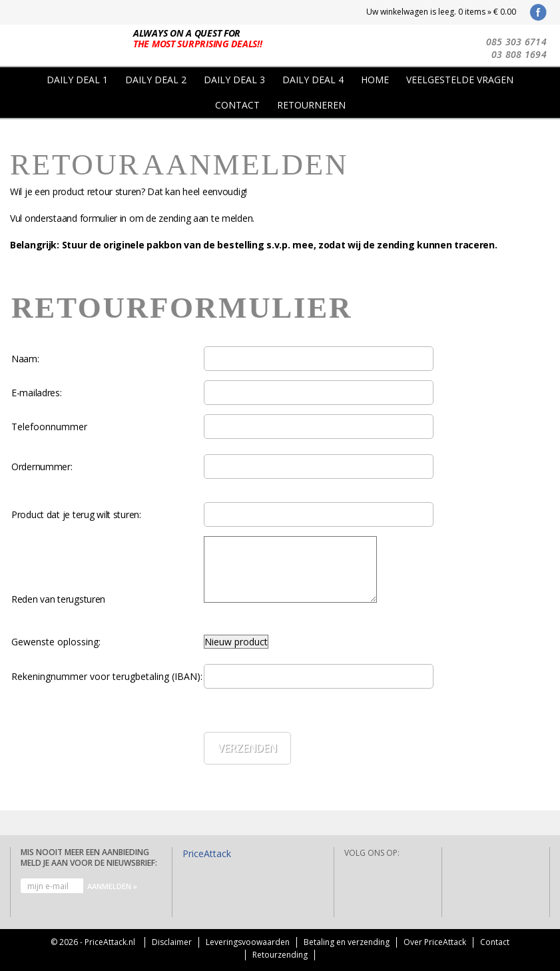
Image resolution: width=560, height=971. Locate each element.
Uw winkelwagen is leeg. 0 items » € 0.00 (441, 12)
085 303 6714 (516, 42)
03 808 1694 (519, 54)
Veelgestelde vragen (460, 80)
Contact (237, 105)
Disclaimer (172, 942)
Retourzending (280, 955)
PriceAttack (207, 853)
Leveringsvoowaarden (248, 942)
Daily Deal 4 (313, 80)
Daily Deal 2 (156, 80)
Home (375, 80)
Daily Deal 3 (234, 80)
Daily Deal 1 (77, 80)
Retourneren (311, 105)
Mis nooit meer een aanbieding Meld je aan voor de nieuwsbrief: (89, 858)
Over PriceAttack (435, 942)
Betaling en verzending (347, 942)
